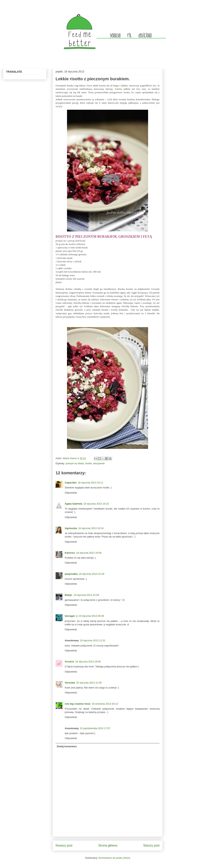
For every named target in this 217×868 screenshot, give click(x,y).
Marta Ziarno (70, 458)
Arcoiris (69, 662)
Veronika (70, 683)
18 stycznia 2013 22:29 (92, 574)
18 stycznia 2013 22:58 (86, 595)
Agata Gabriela (73, 504)
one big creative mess (78, 704)
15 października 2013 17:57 (95, 728)
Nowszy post (64, 845)
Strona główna (108, 845)
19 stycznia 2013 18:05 (88, 662)
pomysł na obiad (75, 463)
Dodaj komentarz (67, 746)
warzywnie (99, 463)
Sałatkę (118, 89)
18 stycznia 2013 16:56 (89, 553)
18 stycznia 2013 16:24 (91, 528)
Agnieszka (71, 528)
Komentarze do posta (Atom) (114, 858)
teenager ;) (71, 616)
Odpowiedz (71, 493)
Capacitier (71, 483)
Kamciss (70, 553)
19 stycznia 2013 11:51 (93, 640)
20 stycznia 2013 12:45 (89, 683)
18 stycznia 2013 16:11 (91, 483)
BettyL (69, 595)
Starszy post (151, 845)
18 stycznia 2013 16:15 (96, 504)
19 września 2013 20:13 (105, 704)
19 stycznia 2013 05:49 (91, 616)
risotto (88, 463)
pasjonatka (71, 574)
